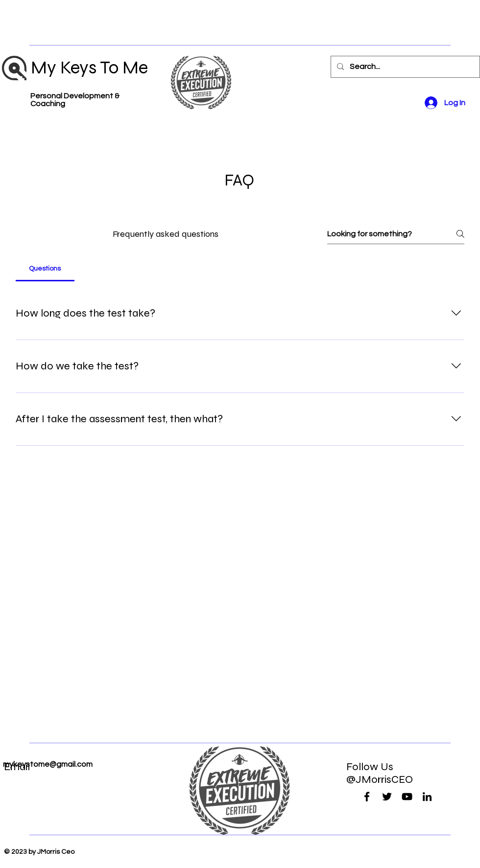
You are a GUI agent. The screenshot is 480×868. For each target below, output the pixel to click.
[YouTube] (407, 797)
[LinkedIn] (427, 797)
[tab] (45, 269)
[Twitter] (387, 797)
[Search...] (404, 67)
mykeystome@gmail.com (48, 764)
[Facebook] (367, 797)
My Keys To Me (89, 68)
